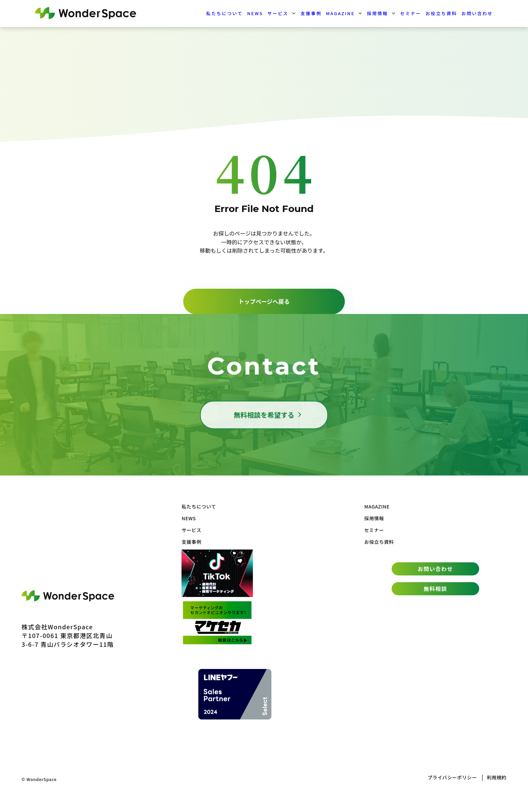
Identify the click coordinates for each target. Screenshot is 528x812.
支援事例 (311, 13)
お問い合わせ (477, 13)
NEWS (255, 13)
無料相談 (435, 589)
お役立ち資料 (441, 13)
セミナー (410, 13)
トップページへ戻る (264, 301)
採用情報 (377, 13)
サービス (278, 13)
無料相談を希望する (264, 415)
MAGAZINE (340, 13)
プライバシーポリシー (452, 777)
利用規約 (497, 777)
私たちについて (224, 13)
